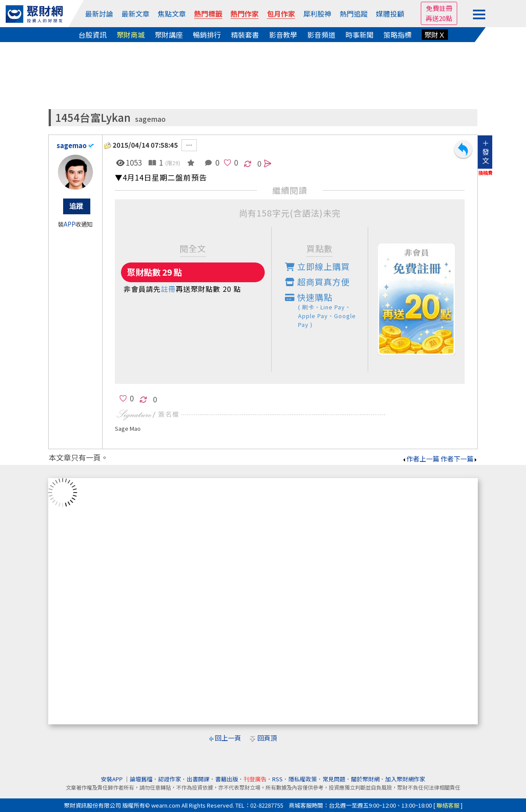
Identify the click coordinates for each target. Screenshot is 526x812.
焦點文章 (172, 14)
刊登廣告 (255, 779)
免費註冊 (439, 8)
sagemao (150, 119)
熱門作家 (245, 14)
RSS (277, 779)
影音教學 (283, 35)
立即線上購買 (317, 266)
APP (69, 224)
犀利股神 (317, 14)
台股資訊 (92, 35)
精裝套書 (245, 35)
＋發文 (486, 152)
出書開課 (198, 779)
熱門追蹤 (354, 14)
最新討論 (99, 14)
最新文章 (135, 14)
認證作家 (170, 779)
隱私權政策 (303, 779)
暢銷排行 (207, 35)
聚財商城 (131, 35)
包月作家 (281, 14)
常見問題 (334, 779)
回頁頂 (267, 738)
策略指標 (398, 35)
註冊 (168, 289)
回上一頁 (228, 738)
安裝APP (112, 779)
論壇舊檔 (141, 779)
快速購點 (327, 310)
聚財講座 (169, 35)
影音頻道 (321, 35)
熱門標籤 (208, 14)
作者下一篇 (459, 459)
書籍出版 (227, 779)
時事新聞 (359, 35)
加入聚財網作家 (405, 779)
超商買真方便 (317, 282)
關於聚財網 (365, 779)
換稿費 (485, 173)
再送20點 (439, 18)
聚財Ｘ (435, 35)
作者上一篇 (421, 459)
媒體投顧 (390, 14)
